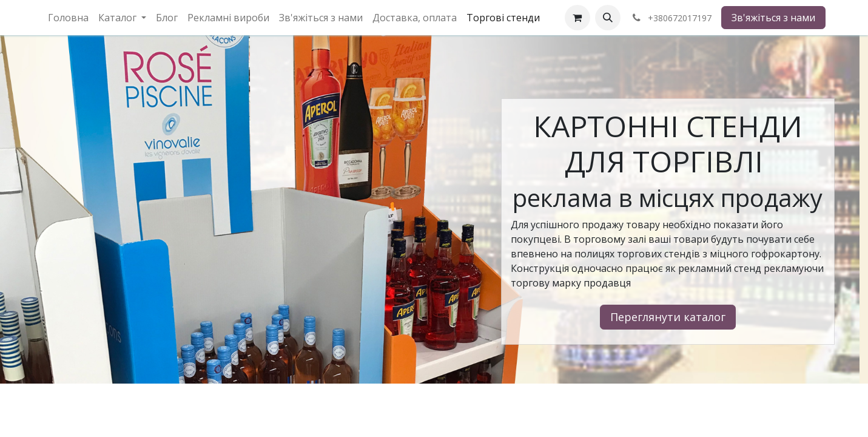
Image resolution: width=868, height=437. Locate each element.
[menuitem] (68, 18)
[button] (608, 18)
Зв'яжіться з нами (773, 18)
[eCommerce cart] (577, 18)
